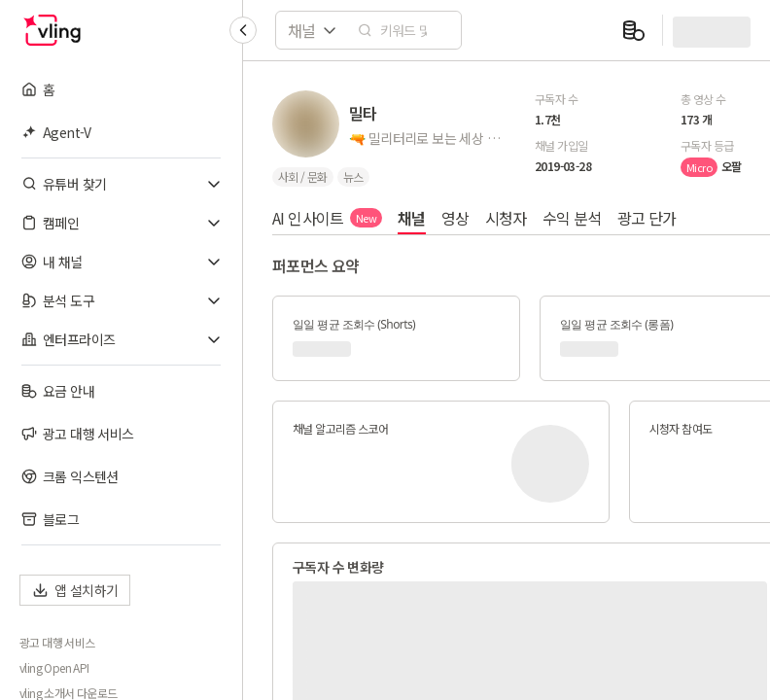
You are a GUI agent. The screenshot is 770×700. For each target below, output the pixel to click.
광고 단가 (647, 218)
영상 (455, 218)
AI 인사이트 (327, 218)
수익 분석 (572, 218)
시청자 (506, 218)
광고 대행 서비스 (57, 643)
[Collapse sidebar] (243, 30)
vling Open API (54, 668)
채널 (412, 218)
